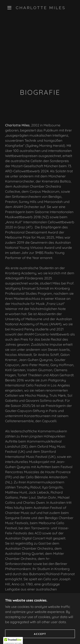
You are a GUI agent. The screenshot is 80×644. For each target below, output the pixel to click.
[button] (9, 8)
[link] (41, 8)
